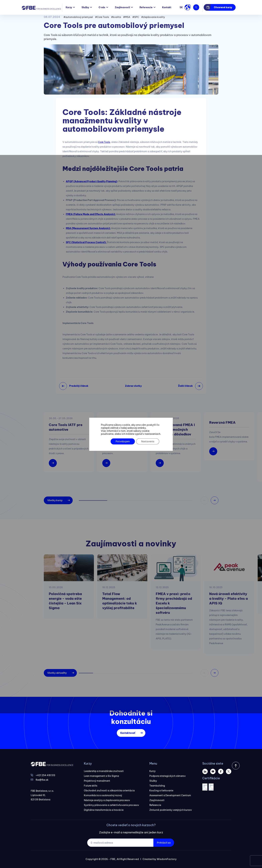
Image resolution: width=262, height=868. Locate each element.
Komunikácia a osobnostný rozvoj (103, 795)
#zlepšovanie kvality (153, 17)
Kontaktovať (128, 733)
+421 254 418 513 (45, 775)
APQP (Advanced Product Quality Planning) (91, 181)
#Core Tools (102, 17)
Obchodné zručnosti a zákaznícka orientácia (109, 791)
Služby (85, 7)
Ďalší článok (185, 386)
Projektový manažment (97, 781)
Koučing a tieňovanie (161, 791)
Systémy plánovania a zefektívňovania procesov (111, 805)
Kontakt (167, 7)
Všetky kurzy (55, 500)
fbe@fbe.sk (42, 780)
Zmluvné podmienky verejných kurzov (171, 810)
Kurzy (69, 7)
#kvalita (116, 17)
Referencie (146, 7)
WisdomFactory (167, 859)
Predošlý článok (79, 386)
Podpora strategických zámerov (168, 776)
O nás (102, 7)
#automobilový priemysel (78, 17)
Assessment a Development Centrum (170, 795)
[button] (215, 500)
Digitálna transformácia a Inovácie (104, 810)
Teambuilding (157, 786)
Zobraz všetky (133, 386)
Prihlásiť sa (164, 843)
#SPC (136, 17)
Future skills (91, 786)
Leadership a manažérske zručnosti (104, 771)
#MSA (127, 17)
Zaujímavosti (122, 7)
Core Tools (104, 142)
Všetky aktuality (57, 673)
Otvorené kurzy (223, 7)
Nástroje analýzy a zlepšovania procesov (107, 800)
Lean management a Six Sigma (101, 776)
